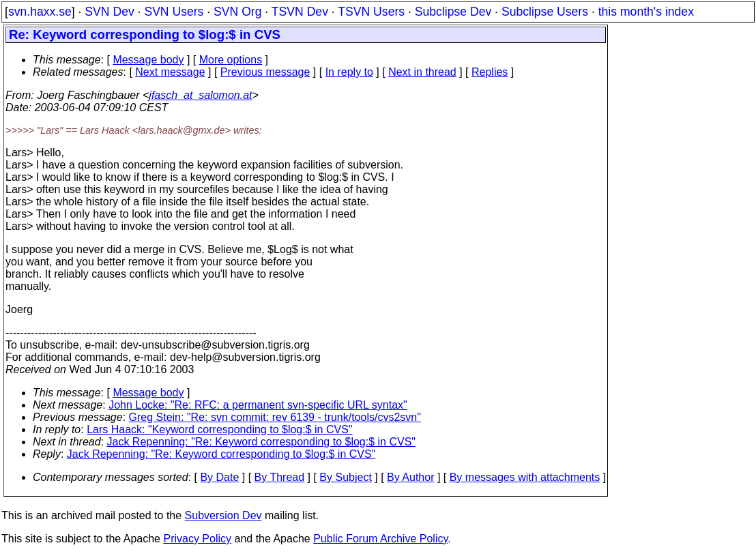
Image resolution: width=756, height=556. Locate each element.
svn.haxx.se (40, 12)
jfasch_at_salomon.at (200, 95)
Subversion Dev (223, 515)
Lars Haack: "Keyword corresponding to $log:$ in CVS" (219, 429)
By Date (219, 477)
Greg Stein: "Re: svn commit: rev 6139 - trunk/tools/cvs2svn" (275, 417)
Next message (170, 72)
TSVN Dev (300, 12)
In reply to (349, 72)
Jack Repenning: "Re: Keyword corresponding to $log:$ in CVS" (262, 442)
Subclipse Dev (453, 12)
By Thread (280, 477)
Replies (490, 72)
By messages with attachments (525, 477)
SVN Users (174, 12)
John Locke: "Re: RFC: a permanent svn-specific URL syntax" (258, 405)
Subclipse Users (545, 12)
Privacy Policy (197, 539)
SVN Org (237, 12)
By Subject (345, 477)
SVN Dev (109, 12)
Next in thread (422, 72)
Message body (148, 60)
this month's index (646, 12)
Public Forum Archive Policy (380, 539)
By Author (410, 477)
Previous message (265, 72)
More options (231, 60)
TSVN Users (371, 12)
